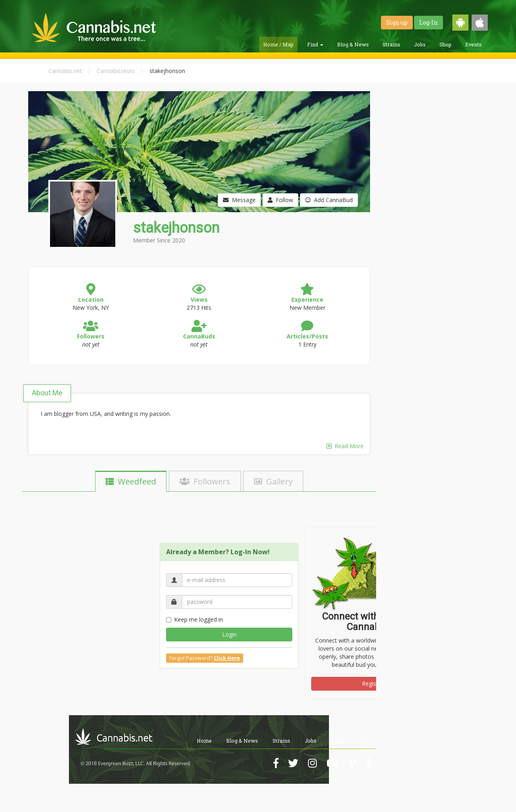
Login (229, 634)
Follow (280, 200)
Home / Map (278, 44)
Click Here (227, 658)
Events (473, 44)
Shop (445, 44)
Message (239, 200)
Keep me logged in (195, 619)
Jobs (420, 44)
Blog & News (353, 44)
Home (204, 741)
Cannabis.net (65, 71)
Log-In (429, 22)
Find (315, 44)
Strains (391, 44)
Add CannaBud (329, 200)
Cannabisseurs (116, 71)
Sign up (397, 22)
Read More (345, 446)
